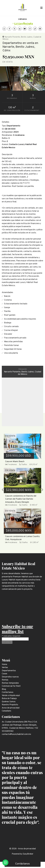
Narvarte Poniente (12, 37)
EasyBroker (28, 854)
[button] (3, 490)
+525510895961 (23, 23)
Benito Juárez (27, 37)
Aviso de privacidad (27, 849)
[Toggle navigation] (41, 8)
